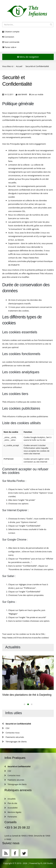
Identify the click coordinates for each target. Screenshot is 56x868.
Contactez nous (11, 733)
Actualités (10, 799)
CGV (6, 728)
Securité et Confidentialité (17, 724)
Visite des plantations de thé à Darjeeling (27, 695)
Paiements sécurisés (13, 737)
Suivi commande (11, 42)
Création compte (11, 32)
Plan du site (11, 803)
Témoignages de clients (14, 742)
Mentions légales (13, 812)
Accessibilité (11, 808)
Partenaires (11, 817)
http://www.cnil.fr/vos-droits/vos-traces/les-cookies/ (26, 638)
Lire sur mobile (37, 94)
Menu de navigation (28, 57)
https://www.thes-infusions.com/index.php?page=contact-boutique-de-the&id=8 (31, 261)
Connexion (8, 37)
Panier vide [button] (9, 47)
